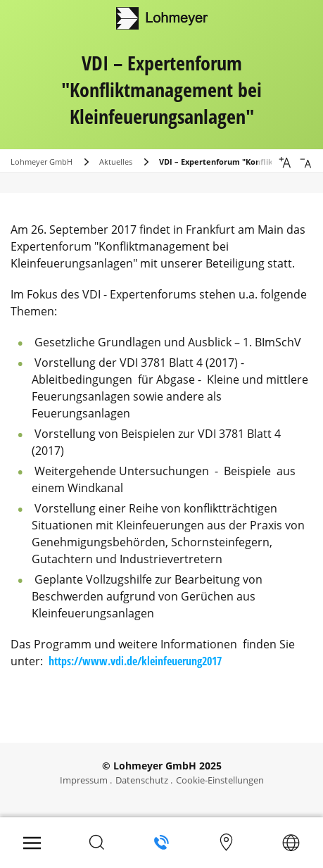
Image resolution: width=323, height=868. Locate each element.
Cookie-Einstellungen (220, 780)
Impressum (84, 780)
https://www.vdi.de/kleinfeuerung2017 (135, 661)
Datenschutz (142, 780)
